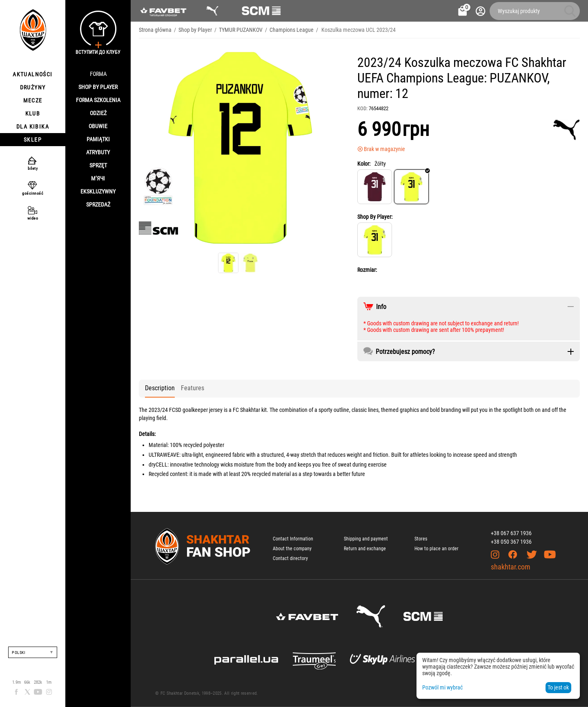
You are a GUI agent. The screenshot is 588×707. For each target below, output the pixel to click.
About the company (292, 549)
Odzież (98, 113)
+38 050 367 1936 (511, 542)
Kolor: (364, 164)
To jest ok (558, 687)
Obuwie (98, 126)
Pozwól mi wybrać (442, 687)
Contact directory (290, 558)
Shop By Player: (375, 217)
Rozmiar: (367, 270)
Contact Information (293, 539)
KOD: (362, 108)
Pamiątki (98, 139)
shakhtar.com (511, 567)
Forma (98, 74)
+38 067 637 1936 (511, 533)
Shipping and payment (366, 539)
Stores (421, 539)
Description (160, 388)
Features (193, 388)
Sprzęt (98, 165)
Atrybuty (98, 152)
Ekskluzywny (98, 191)
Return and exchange (365, 549)
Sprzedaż (98, 205)
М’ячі (98, 178)
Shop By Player (98, 87)
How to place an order (437, 549)
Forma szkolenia (98, 100)
